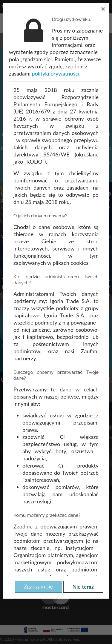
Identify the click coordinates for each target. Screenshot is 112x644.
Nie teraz (83, 587)
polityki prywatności (56, 73)
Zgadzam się (38, 586)
